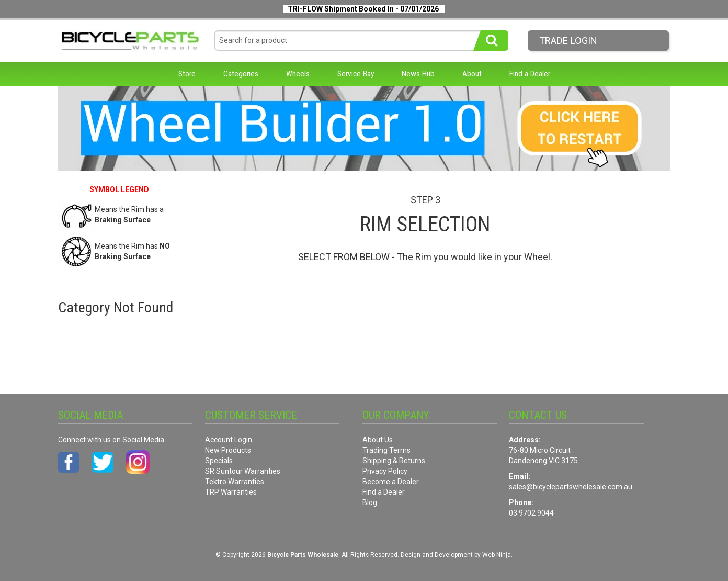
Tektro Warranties (235, 482)
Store (187, 74)
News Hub (418, 74)
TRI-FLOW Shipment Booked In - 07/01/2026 (363, 9)
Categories (241, 74)
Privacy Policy (385, 471)
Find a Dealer (530, 74)
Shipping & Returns (394, 461)
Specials (219, 461)
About (472, 74)
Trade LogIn (568, 41)
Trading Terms (386, 450)
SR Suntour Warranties (243, 471)
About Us (378, 440)
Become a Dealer (391, 482)
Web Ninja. (497, 555)
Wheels (298, 74)
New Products (228, 450)
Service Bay (356, 74)
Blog (370, 502)
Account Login (229, 440)
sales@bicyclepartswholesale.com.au (571, 487)
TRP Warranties (231, 492)
